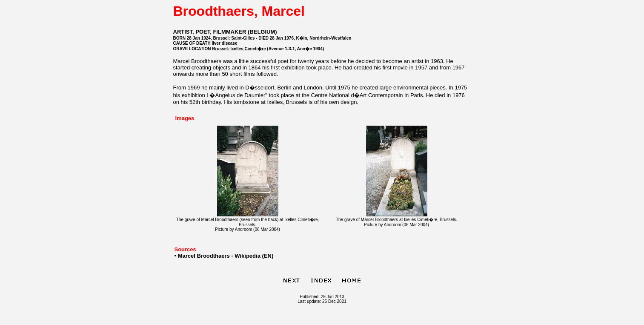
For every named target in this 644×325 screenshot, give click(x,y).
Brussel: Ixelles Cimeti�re (239, 49)
